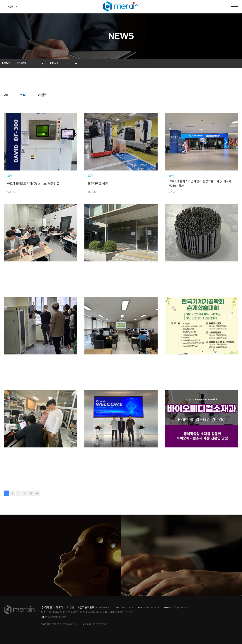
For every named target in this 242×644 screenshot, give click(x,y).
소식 (23, 95)
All (6, 95)
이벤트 (42, 95)
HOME (6, 63)
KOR (10, 7)
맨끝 (37, 493)
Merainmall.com (57, 617)
